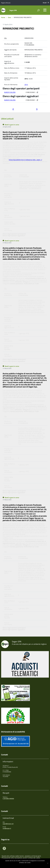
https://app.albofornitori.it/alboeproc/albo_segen (25, 160)
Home (3, 17)
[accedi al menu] (45, 10)
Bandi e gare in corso (12, 125)
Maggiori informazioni (26, 865)
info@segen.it (7, 828)
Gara (10, 17)
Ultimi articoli (7, 119)
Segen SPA (13, 10)
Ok (19, 865)
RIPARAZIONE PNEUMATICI (18, 28)
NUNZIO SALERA (10, 92)
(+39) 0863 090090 (8, 799)
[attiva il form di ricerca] (38, 10)
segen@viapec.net (8, 824)
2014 (26, 85)
